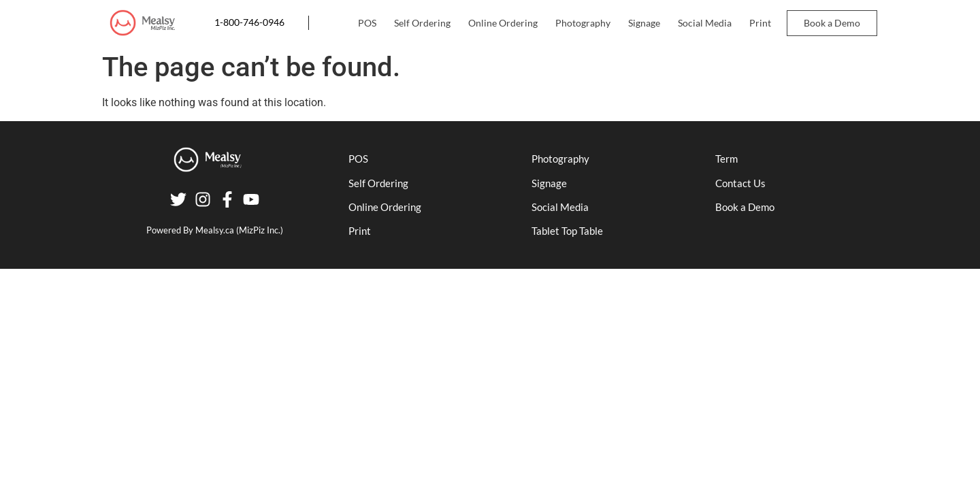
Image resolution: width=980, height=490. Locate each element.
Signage (644, 23)
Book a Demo (832, 23)
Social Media (705, 23)
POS (367, 23)
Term (726, 159)
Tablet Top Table (567, 231)
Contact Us (740, 183)
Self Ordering (422, 23)
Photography (583, 23)
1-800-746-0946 (249, 22)
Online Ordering (503, 23)
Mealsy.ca (215, 230)
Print (760, 23)
